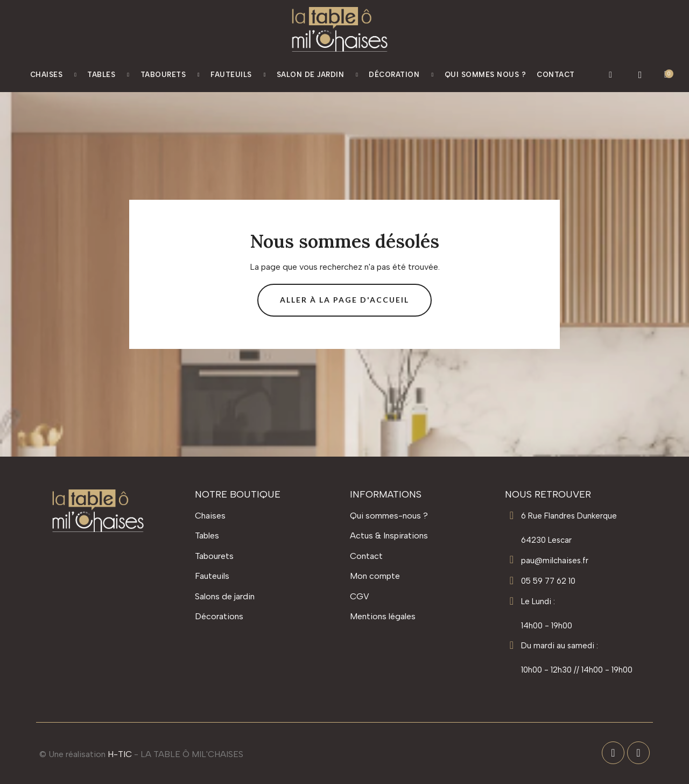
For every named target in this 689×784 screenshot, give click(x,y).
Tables (108, 75)
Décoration (401, 75)
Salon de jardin (318, 75)
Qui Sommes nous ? (486, 75)
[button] (611, 75)
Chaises (54, 75)
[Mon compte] (640, 75)
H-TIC (120, 754)
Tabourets (170, 75)
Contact (556, 75)
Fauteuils (238, 75)
